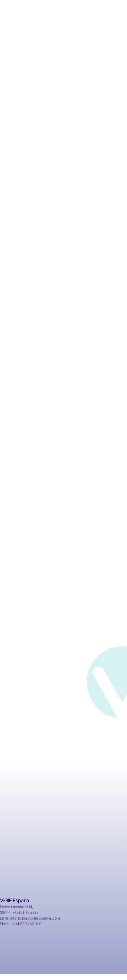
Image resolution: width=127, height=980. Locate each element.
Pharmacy (110, 785)
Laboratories (112, 794)
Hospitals (110, 776)
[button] (119, 12)
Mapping (109, 812)
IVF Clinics (110, 803)
